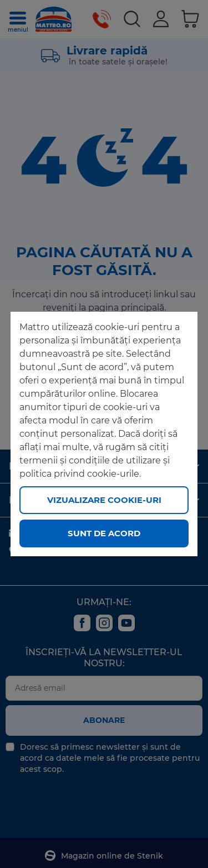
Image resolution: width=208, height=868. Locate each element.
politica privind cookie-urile (79, 474)
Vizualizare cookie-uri (104, 500)
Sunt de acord (104, 533)
